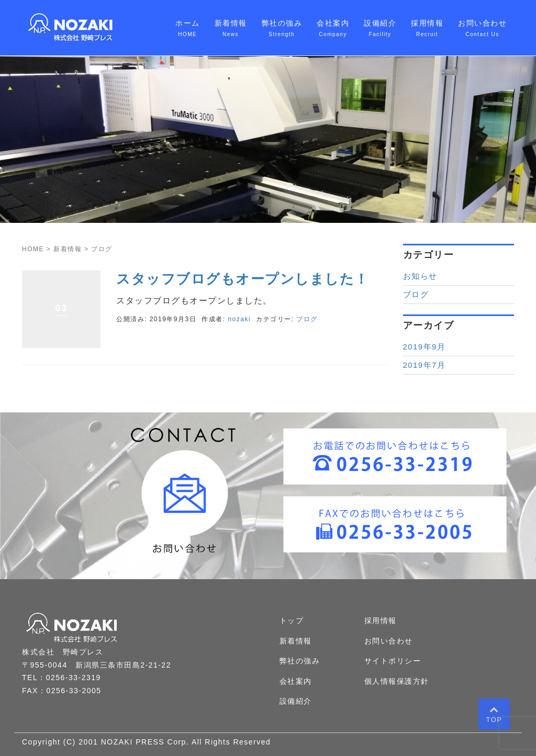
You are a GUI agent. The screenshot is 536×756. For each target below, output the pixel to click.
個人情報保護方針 (397, 681)
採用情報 (381, 620)
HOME (33, 249)
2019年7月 (425, 365)
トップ (292, 620)
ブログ (307, 319)
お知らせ (420, 276)
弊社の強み (300, 661)
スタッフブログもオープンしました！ (243, 279)
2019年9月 (425, 347)
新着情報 (68, 249)
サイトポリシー (393, 661)
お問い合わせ (389, 641)
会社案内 (296, 681)
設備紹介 (296, 701)
